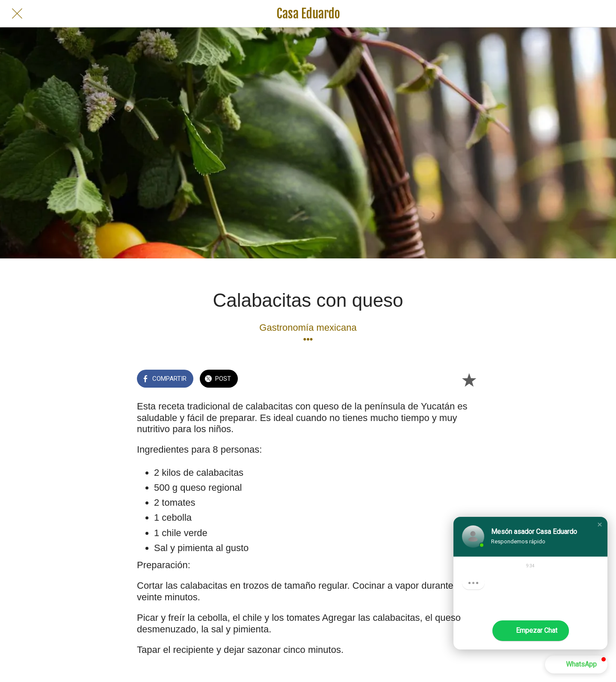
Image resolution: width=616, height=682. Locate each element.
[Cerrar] (17, 14)
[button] (600, 525)
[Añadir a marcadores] (469, 380)
